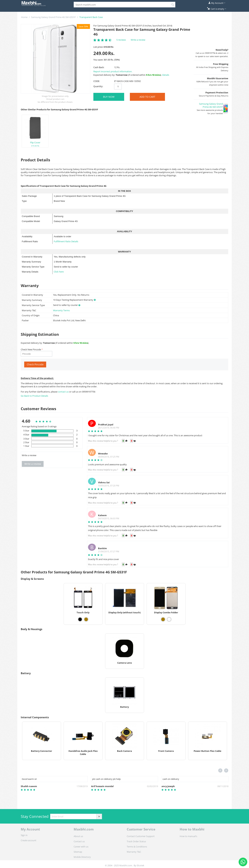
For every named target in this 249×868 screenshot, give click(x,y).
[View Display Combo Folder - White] (169, 619)
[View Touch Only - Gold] (86, 619)
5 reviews (121, 40)
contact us (64, 392)
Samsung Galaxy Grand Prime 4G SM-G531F (53, 17)
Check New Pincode (31, 349)
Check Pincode (35, 364)
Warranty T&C (134, 852)
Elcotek (140, 865)
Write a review (138, 40)
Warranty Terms (61, 310)
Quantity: (98, 86)
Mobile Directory (82, 857)
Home (24, 17)
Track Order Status (136, 841)
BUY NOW (109, 97)
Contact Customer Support (141, 836)
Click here (59, 272)
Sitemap (78, 852)
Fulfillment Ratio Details (66, 241)
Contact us (79, 841)
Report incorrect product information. (113, 71)
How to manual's (188, 836)
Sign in (24, 835)
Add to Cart (147, 97)
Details (166, 75)
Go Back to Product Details (34, 396)
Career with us (81, 847)
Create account (29, 840)
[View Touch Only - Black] (80, 619)
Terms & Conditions (137, 847)
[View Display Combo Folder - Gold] (163, 619)
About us (78, 836)
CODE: (97, 81)
